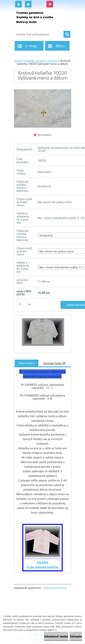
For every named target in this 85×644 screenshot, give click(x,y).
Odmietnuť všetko (56, 636)
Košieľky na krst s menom (41, 61)
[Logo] (40, 19)
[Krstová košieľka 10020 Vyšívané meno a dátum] (43, 334)
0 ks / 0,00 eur (62, 5)
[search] (67, 34)
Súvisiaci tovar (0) (54, 363)
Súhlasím (76, 636)
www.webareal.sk (55, 588)
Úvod (18, 61)
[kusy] (21, 304)
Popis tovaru (27, 363)
